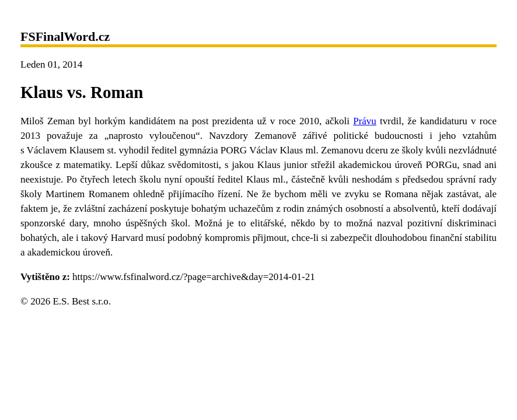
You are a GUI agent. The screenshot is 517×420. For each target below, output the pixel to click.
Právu (365, 121)
